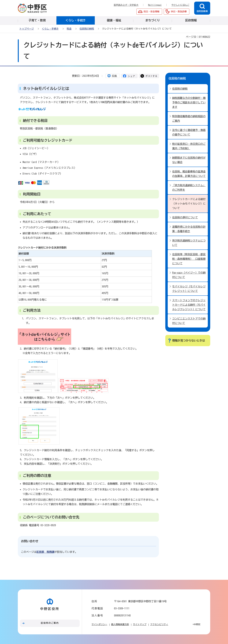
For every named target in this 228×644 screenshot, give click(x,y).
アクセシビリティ (159, 624)
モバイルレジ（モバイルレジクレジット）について (189, 289)
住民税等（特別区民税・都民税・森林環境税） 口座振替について (189, 259)
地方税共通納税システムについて (189, 243)
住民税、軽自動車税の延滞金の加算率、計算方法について (189, 174)
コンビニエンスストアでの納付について (189, 321)
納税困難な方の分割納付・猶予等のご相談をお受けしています (189, 102)
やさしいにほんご (180, 5)
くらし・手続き (50, 29)
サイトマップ (140, 624)
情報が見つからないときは (189, 340)
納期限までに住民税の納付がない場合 (189, 160)
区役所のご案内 (50, 623)
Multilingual (155, 5)
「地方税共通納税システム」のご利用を (189, 188)
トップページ (27, 29)
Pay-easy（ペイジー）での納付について (189, 275)
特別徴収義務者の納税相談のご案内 (189, 118)
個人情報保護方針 (120, 624)
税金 (69, 29)
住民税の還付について (185, 217)
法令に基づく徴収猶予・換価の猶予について (189, 132)
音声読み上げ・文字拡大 (126, 5)
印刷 (114, 76)
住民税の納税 (87, 29)
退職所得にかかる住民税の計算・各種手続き (189, 229)
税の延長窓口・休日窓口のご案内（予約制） (189, 146)
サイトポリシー (99, 624)
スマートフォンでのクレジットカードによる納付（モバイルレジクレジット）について (189, 305)
